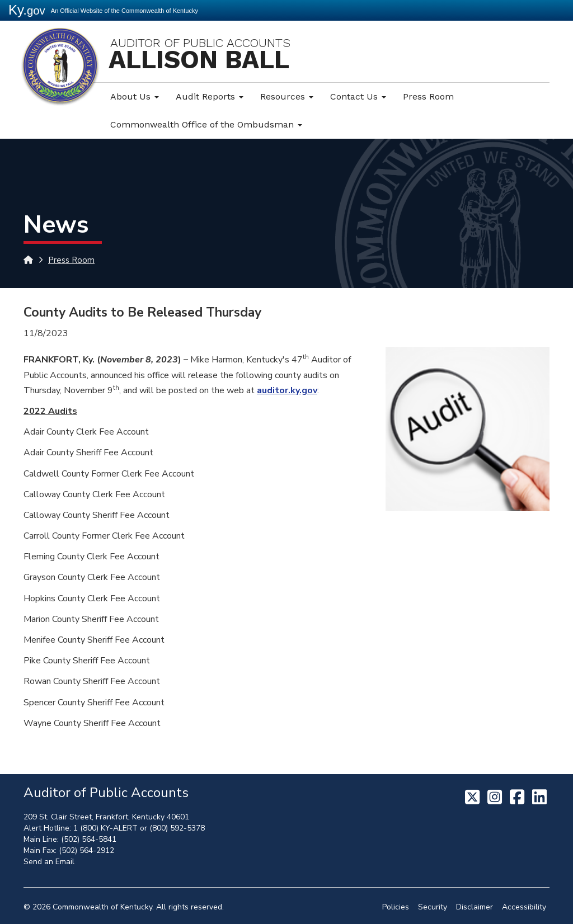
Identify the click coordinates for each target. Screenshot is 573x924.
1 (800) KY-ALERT (105, 828)
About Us (135, 96)
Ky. (27, 10)
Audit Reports (210, 96)
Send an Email (49, 862)
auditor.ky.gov (287, 390)
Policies (396, 907)
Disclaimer (475, 907)
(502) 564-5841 (89, 839)
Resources (287, 96)
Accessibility (524, 907)
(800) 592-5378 (177, 828)
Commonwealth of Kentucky (102, 907)
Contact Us (358, 96)
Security (433, 907)
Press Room (428, 96)
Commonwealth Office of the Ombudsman (206, 124)
